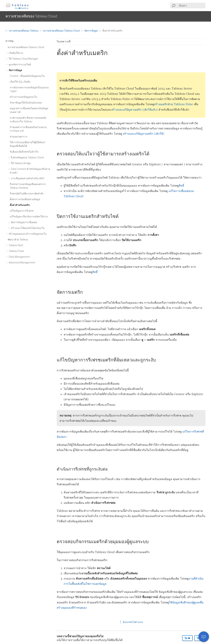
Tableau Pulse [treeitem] (16, 251)
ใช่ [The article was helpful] (187, 638)
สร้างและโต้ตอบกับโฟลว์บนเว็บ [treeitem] (27, 228)
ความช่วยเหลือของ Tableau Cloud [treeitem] (26, 47)
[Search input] (192, 6)
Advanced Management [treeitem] (21, 263)
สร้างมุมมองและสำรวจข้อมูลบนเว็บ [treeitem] (27, 234)
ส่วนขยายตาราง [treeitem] (19, 137)
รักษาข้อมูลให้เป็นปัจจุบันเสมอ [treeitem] (26, 103)
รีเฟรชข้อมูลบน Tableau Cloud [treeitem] (27, 158)
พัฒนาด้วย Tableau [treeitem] (18, 240)
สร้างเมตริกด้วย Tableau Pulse (173, 104)
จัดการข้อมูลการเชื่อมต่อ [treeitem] (23, 222)
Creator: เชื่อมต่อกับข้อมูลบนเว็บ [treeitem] (27, 76)
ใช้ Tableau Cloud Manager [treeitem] (23, 59)
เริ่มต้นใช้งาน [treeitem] (15, 53)
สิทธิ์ (181, 186)
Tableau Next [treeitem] (15, 245)
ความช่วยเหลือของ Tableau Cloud (62, 31)
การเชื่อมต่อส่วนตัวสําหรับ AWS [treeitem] (27, 178)
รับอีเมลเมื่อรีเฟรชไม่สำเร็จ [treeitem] (24, 152)
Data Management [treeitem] (19, 257)
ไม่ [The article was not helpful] (199, 638)
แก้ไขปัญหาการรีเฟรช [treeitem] (22, 211)
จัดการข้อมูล (91, 31)
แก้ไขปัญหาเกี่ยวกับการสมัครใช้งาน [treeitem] (29, 217)
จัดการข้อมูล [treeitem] (15, 70)
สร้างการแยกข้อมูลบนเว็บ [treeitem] (23, 97)
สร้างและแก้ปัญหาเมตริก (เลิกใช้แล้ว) (134, 110)
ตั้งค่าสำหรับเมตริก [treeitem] (20, 205)
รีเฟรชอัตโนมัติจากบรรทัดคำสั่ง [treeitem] (27, 194)
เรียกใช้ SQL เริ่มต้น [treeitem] (20, 82)
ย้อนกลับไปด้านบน (131, 622)
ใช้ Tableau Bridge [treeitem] (20, 163)
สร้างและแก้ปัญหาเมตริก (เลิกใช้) (144, 134)
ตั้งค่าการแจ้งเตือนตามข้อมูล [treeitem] (25, 199)
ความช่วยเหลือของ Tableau (22, 31)
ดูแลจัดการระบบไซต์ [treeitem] (19, 65)
